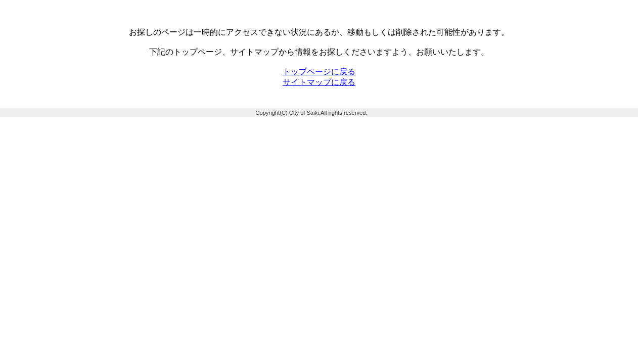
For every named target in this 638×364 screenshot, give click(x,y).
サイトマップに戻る (319, 82)
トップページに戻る (319, 72)
